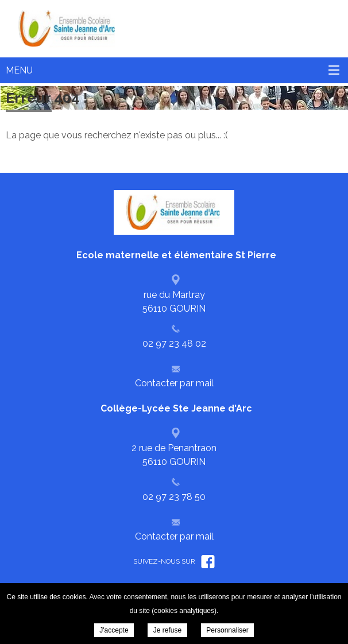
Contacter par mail (174, 383)
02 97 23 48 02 (174, 344)
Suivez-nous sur (174, 561)
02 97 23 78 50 (174, 497)
